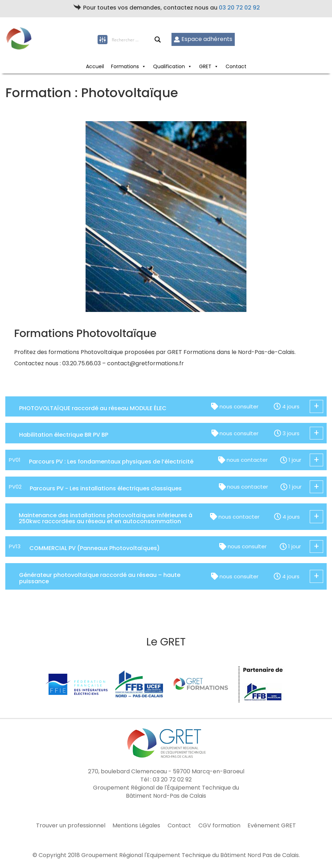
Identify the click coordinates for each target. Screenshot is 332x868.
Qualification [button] (173, 66)
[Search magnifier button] (158, 40)
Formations (129, 66)
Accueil (95, 66)
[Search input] (133, 40)
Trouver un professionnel (71, 826)
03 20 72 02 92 (239, 8)
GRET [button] (209, 66)
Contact (236, 66)
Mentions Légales (136, 826)
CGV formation (219, 826)
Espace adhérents (203, 39)
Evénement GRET (272, 826)
